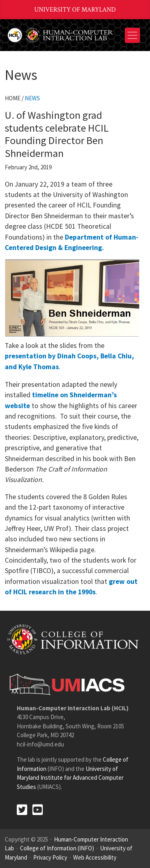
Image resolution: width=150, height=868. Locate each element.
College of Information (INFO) (57, 848)
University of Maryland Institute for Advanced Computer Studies (70, 778)
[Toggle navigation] (132, 35)
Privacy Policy (50, 857)
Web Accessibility (95, 857)
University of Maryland (75, 10)
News (32, 98)
